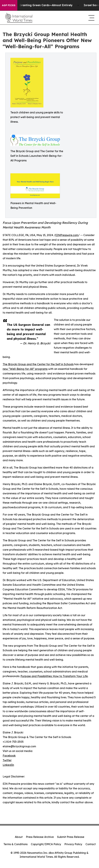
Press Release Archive (40, 837)
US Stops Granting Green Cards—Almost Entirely (41, 5)
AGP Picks (9, 5)
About (19, 837)
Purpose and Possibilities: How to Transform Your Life (54, 676)
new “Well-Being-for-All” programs (25, 369)
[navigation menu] (91, 18)
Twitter (7, 760)
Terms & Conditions (16, 844)
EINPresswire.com (67, 235)
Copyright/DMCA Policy (46, 844)
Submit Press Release (71, 837)
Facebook (9, 756)
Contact (91, 844)
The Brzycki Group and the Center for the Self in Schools (38, 364)
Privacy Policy (73, 844)
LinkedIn (8, 765)
